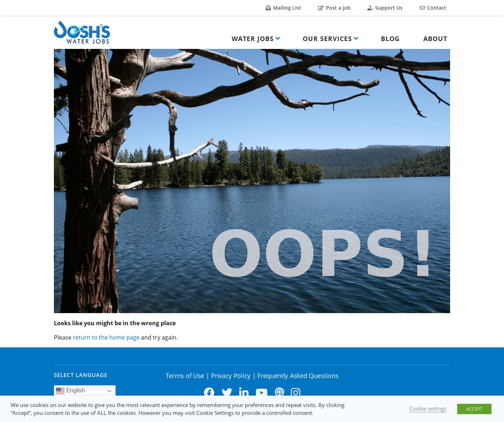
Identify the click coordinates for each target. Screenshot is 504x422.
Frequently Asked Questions (298, 376)
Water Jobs (253, 39)
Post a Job (334, 8)
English (70, 391)
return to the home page (106, 337)
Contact (433, 8)
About (435, 39)
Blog (390, 39)
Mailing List (284, 8)
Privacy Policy (231, 376)
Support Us (385, 8)
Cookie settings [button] (428, 408)
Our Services (327, 39)
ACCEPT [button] (474, 409)
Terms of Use (185, 376)
